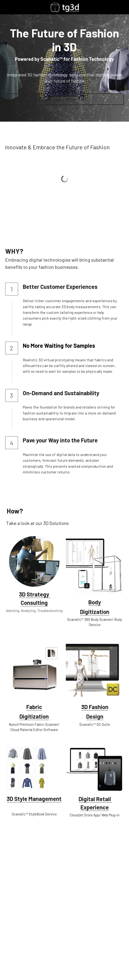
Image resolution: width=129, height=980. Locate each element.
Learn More (64, 99)
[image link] (65, 7)
